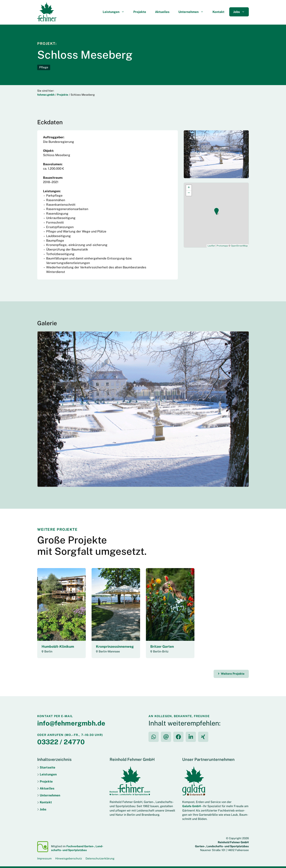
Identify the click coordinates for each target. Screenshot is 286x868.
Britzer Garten (162, 646)
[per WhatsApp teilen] (154, 737)
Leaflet (211, 246)
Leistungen (116, 12)
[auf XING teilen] (203, 737)
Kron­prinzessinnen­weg (115, 646)
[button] (217, 211)
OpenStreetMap (239, 246)
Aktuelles (162, 12)
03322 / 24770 (61, 742)
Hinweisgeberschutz (69, 858)
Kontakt (218, 12)
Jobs (241, 12)
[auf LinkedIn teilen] (191, 737)
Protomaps (222, 246)
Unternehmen (193, 12)
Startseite (48, 767)
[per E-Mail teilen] (166, 737)
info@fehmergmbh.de (71, 723)
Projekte (140, 12)
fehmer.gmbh (46, 95)
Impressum (44, 858)
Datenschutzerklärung (100, 858)
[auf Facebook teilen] (178, 737)
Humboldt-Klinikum (58, 646)
